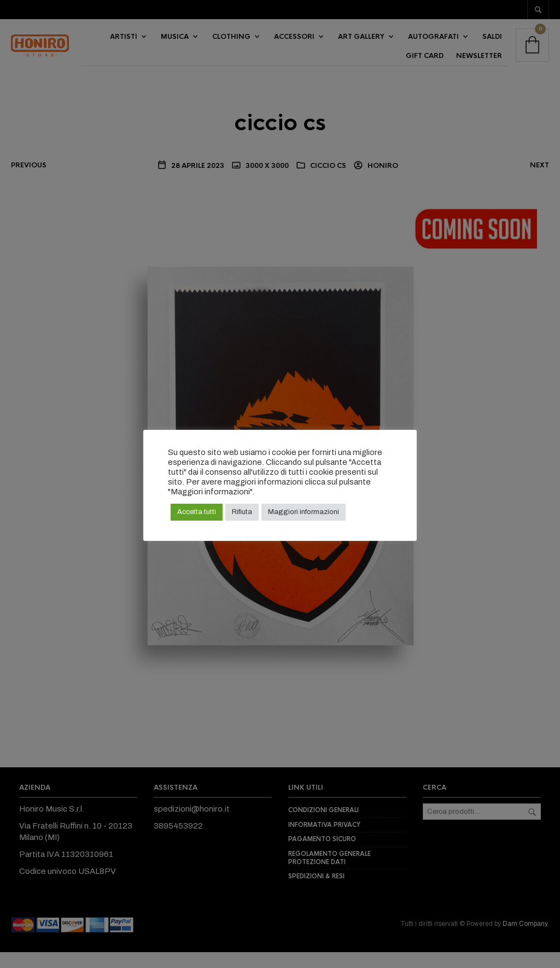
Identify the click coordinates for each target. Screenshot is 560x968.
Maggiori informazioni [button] (304, 512)
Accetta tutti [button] (197, 512)
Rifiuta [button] (242, 512)
